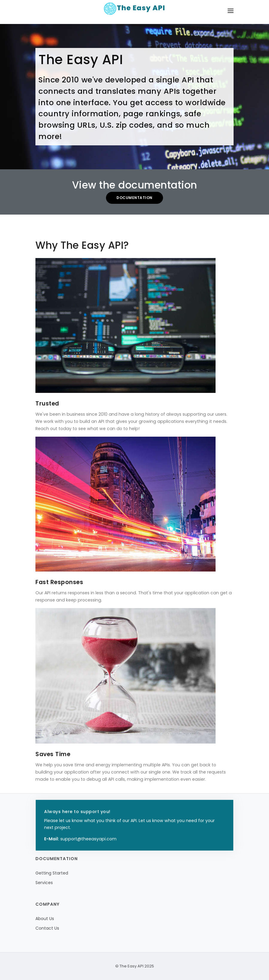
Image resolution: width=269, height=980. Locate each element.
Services (44, 883)
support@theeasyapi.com (88, 839)
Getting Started (52, 873)
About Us (45, 919)
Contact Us (47, 928)
